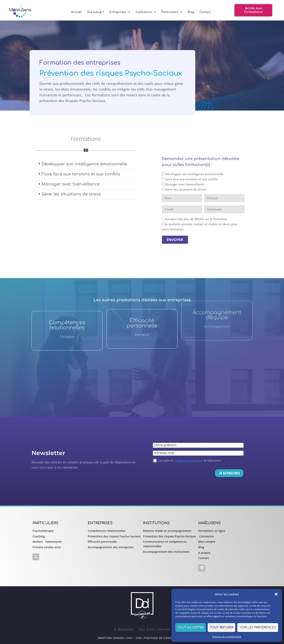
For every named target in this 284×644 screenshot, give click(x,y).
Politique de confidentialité (227, 637)
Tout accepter (191, 628)
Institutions (146, 12)
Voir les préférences (258, 628)
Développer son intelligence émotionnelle (84, 164)
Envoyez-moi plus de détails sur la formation (196, 219)
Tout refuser (221, 628)
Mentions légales (111, 638)
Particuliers (172, 12)
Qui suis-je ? (95, 12)
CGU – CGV (134, 638)
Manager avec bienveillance (71, 184)
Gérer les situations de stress (71, 194)
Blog (191, 12)
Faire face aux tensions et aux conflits (81, 174)
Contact (205, 12)
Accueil (76, 12)
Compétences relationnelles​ (67, 289)
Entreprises (120, 12)
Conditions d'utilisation (189, 460)
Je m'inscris (229, 473)
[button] (276, 594)
